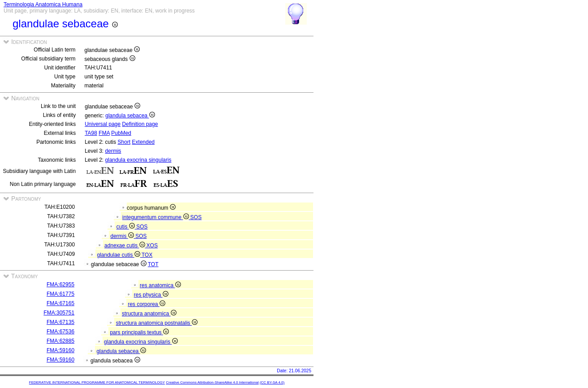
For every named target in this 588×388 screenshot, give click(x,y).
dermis (113, 151)
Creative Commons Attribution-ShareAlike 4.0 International (212, 382)
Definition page (140, 124)
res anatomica (160, 285)
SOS (196, 217)
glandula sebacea (130, 116)
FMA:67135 (60, 322)
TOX (147, 255)
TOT (153, 264)
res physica (151, 295)
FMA (104, 133)
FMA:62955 (60, 285)
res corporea (146, 304)
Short (124, 142)
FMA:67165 (60, 303)
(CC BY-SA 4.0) (272, 382)
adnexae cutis (125, 246)
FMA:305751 (59, 313)
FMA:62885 (60, 341)
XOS (152, 246)
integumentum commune (156, 217)
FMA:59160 (60, 350)
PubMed (121, 133)
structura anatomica (149, 314)
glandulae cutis (119, 255)
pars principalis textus (139, 332)
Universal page (103, 124)
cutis (126, 227)
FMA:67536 (60, 332)
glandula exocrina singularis (138, 160)
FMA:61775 (60, 294)
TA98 (91, 133)
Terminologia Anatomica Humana (43, 4)
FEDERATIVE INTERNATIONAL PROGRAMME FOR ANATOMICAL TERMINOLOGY (97, 382)
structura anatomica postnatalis (157, 323)
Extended (144, 142)
